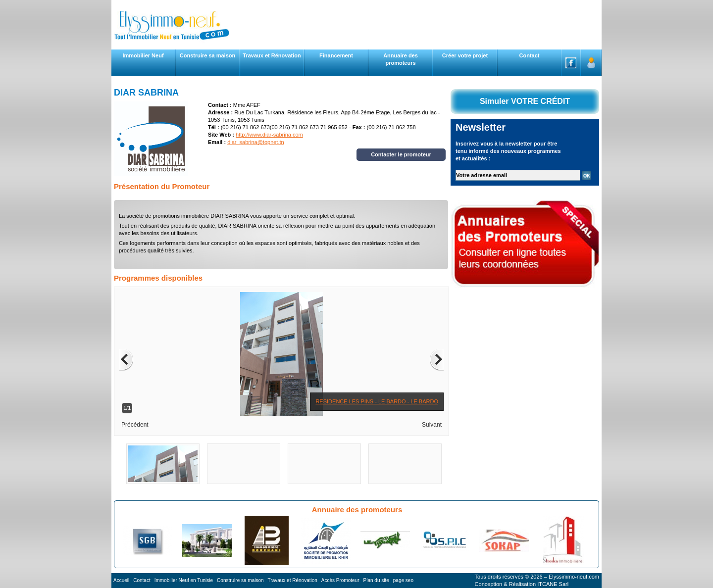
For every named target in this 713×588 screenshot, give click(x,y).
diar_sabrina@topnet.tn (256, 142)
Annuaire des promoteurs (357, 510)
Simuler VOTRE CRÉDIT (525, 101)
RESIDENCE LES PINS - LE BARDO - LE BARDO (377, 401)
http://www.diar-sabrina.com (269, 135)
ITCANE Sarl (553, 584)
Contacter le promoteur (401, 154)
